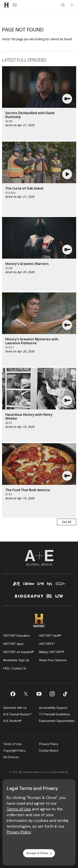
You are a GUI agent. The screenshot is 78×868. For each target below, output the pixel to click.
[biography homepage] (29, 598)
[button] (67, 99)
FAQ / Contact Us (15, 668)
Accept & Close (39, 853)
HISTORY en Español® (18, 652)
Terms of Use (12, 744)
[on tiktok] (65, 694)
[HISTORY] (7, 5)
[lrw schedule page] (59, 598)
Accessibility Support (53, 708)
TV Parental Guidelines (54, 714)
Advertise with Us (15, 708)
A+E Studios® (12, 721)
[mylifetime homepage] (29, 586)
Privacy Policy (49, 744)
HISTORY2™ (47, 644)
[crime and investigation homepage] (49, 598)
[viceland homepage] (60, 586)
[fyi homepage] (50, 586)
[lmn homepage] (41, 586)
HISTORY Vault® (50, 636)
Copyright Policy (14, 750)
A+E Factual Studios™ (18, 714)
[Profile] (72, 5)
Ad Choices (11, 757)
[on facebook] (13, 694)
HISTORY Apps (13, 644)
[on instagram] (52, 694)
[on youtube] (39, 694)
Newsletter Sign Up (16, 660)
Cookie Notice (49, 750)
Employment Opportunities (57, 721)
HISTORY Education (17, 636)
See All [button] (67, 522)
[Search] (63, 5)
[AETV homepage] (16, 586)
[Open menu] (15, 5)
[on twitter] (26, 694)
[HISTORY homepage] (39, 621)
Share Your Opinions (53, 660)
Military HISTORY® (51, 652)
